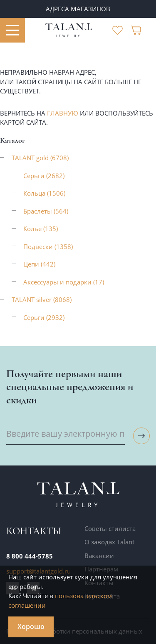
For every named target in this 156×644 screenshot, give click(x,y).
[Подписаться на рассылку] (141, 436)
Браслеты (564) (46, 211)
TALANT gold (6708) (40, 158)
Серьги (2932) (44, 317)
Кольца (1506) (44, 193)
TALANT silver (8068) (42, 299)
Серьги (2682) (44, 176)
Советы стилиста (110, 528)
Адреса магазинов (78, 9)
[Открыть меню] (12, 30)
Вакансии (99, 556)
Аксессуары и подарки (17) (64, 282)
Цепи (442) (39, 264)
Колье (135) (41, 229)
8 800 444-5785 (30, 556)
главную (63, 113)
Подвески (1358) (48, 247)
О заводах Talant (109, 542)
